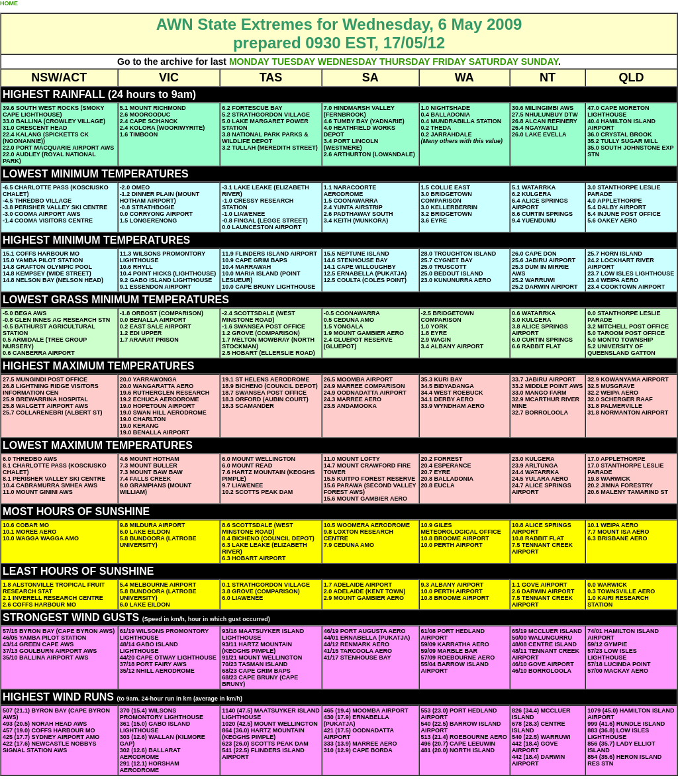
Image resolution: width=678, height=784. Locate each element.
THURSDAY (405, 62)
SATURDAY (494, 62)
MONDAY (249, 62)
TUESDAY (293, 62)
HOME (9, 3)
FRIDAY (449, 62)
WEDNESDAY (347, 62)
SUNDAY (540, 62)
